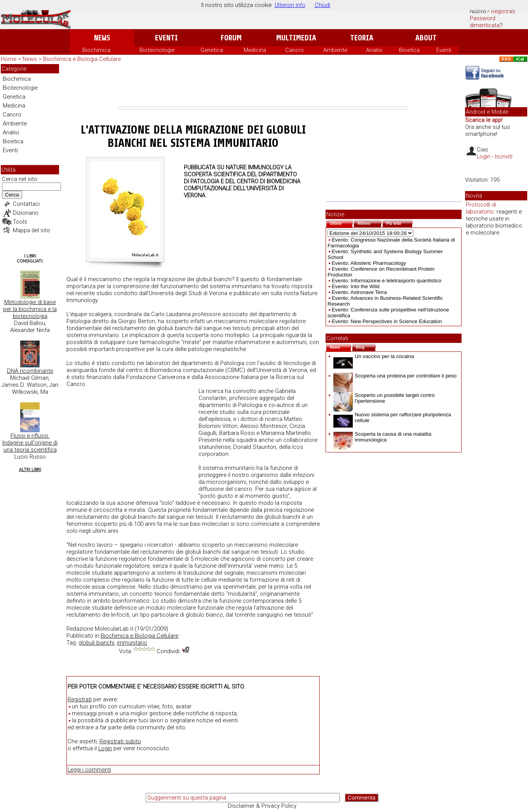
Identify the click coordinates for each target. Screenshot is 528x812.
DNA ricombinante (30, 371)
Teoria (362, 38)
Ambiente (335, 50)
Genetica (212, 50)
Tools (20, 222)
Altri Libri (30, 470)
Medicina (255, 50)
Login (105, 748)
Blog (366, 347)
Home (9, 59)
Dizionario (26, 213)
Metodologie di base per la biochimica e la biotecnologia (30, 309)
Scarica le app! (484, 120)
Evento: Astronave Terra (359, 292)
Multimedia (296, 38)
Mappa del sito (31, 230)
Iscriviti (504, 156)
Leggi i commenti (89, 770)
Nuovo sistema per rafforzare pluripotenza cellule (392, 417)
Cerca (12, 195)
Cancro (294, 50)
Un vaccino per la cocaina (374, 356)
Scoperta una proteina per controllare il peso (395, 376)
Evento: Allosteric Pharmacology (369, 263)
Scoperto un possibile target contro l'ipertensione (384, 398)
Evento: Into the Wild (356, 286)
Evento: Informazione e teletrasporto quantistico (387, 281)
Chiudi (322, 5)
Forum (231, 38)
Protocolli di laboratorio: (481, 208)
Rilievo (369, 223)
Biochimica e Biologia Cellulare (82, 59)
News (102, 38)
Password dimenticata (485, 22)
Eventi (166, 38)
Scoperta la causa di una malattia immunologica (382, 437)
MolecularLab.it (114, 629)
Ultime (341, 223)
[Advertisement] (262, 85)
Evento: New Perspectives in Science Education (387, 321)
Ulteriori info (290, 5)
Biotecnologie (157, 50)
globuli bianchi (96, 643)
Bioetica (409, 50)
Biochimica (96, 50)
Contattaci (26, 204)
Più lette (399, 223)
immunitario (132, 643)
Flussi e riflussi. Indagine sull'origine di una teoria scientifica (30, 443)
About (426, 38)
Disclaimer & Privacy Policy (262, 806)
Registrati (503, 11)
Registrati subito (120, 741)
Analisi (374, 50)
